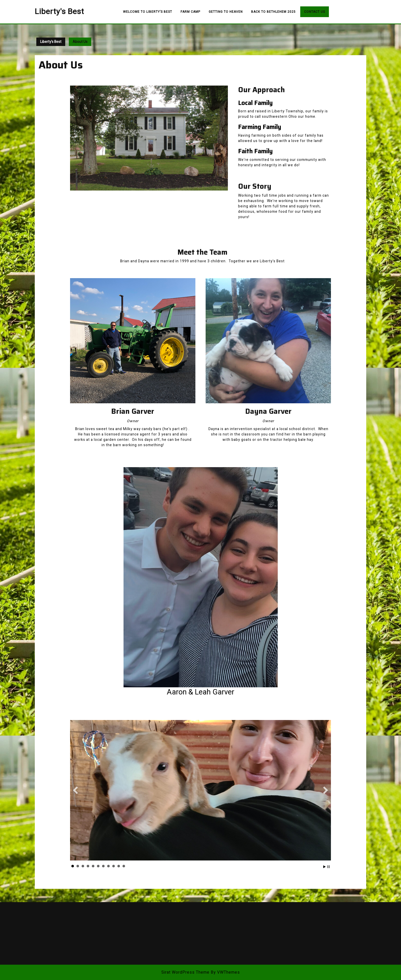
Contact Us (315, 12)
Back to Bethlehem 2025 (273, 12)
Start (325, 867)
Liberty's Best (59, 12)
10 (119, 866)
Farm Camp (190, 12)
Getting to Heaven (226, 12)
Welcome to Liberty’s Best (148, 12)
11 (124, 866)
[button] (75, 790)
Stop (328, 867)
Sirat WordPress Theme (185, 972)
